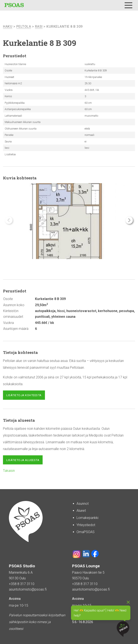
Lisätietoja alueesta (23, 460)
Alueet (81, 511)
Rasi (39, 27)
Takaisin (9, 471)
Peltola (24, 27)
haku (8, 27)
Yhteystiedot (86, 525)
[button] (129, 220)
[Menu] (128, 5)
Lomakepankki (87, 518)
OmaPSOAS (86, 532)
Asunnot (83, 504)
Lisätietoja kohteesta (24, 395)
